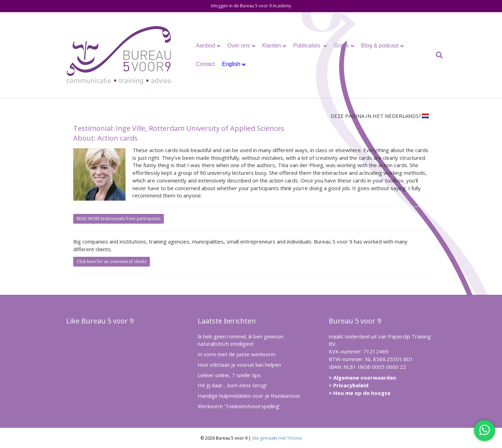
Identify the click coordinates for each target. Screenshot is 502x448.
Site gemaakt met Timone (277, 438)
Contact (206, 64)
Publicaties (307, 46)
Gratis (341, 46)
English (231, 64)
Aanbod (206, 46)
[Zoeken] (438, 55)
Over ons (239, 46)
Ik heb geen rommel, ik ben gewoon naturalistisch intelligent (241, 340)
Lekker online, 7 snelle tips (229, 375)
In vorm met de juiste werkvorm (237, 354)
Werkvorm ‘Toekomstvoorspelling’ (239, 406)
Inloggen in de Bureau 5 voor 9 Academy (251, 6)
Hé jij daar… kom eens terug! (232, 385)
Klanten (272, 46)
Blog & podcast (380, 46)
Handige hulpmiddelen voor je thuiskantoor (249, 396)
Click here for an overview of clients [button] (112, 262)
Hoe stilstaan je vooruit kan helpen (239, 365)
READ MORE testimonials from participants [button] (119, 219)
